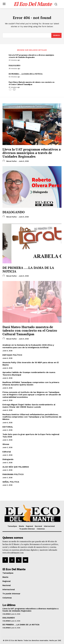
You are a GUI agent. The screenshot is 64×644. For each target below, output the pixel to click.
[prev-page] (10, 89)
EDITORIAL (8, 427)
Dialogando (8, 459)
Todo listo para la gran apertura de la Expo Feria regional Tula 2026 (31, 435)
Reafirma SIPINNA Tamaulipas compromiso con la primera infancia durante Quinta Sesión (31, 383)
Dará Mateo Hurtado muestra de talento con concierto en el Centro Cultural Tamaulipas (32, 83)
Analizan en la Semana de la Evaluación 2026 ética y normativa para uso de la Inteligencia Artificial (28, 346)
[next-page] (14, 89)
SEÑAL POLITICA (11, 482)
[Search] (56, 35)
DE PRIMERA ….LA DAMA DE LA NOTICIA (26, 74)
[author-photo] (4, 161)
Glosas (6, 444)
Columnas (7, 614)
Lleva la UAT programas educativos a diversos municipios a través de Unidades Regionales (31, 56)
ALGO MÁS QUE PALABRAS (16, 467)
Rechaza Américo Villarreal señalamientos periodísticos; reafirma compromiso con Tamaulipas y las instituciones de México (32, 417)
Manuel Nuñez (11, 161)
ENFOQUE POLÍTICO (12, 355)
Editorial (7, 452)
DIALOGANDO (14, 65)
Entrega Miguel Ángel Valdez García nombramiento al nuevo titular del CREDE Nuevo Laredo (29, 406)
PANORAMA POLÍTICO (13, 474)
